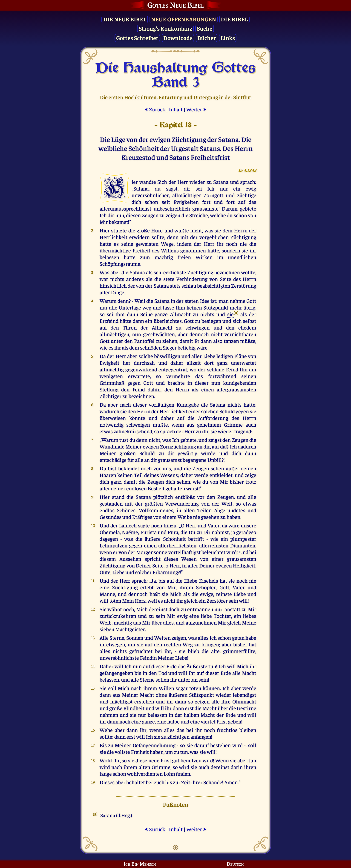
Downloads (178, 38)
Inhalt (176, 109)
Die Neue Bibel (125, 19)
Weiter (196, 109)
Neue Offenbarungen (184, 19)
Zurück (155, 109)
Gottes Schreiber (137, 38)
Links (228, 38)
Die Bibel (234, 19)
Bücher (207, 38)
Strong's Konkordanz (165, 28)
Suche (205, 28)
